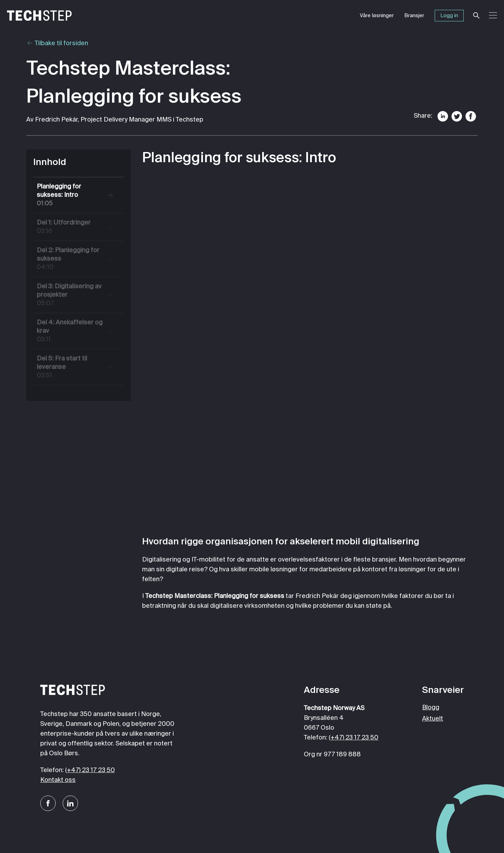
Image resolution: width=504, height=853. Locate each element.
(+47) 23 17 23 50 (90, 770)
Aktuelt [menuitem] (433, 719)
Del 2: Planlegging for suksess (72, 259)
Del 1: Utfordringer (72, 228)
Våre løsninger (377, 16)
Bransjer (414, 16)
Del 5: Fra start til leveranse (72, 368)
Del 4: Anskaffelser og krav (72, 332)
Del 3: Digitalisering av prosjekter (72, 295)
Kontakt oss (58, 780)
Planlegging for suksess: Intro (72, 196)
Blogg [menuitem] (431, 708)
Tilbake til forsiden (57, 43)
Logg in (449, 16)
